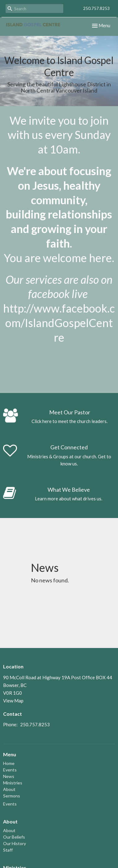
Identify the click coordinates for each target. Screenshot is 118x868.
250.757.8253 (96, 8)
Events (10, 770)
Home (9, 763)
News (9, 776)
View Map (13, 701)
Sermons (12, 796)
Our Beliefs (14, 837)
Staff (8, 850)
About (9, 789)
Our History (15, 843)
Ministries (13, 783)
